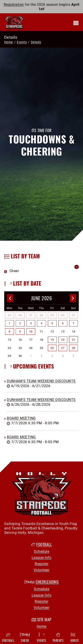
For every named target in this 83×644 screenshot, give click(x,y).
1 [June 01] (10, 323)
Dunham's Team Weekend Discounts (41, 381)
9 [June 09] (20, 331)
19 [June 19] (52, 340)
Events (41, 638)
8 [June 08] (10, 331)
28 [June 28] (74, 348)
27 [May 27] (31, 315)
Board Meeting (21, 418)
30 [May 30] (63, 315)
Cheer (25, 638)
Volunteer (42, 570)
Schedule (41, 551)
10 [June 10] (31, 331)
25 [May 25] (9, 315)
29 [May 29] (52, 315)
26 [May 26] (20, 315)
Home (9, 42)
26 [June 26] (52, 348)
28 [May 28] (41, 315)
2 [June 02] (20, 323)
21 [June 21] (74, 340)
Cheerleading (47, 582)
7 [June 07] (73, 323)
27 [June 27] (63, 348)
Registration (14, 4)
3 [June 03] (31, 323)
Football (44, 544)
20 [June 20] (63, 340)
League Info (42, 557)
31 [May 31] (74, 315)
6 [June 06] (63, 323)
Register (41, 564)
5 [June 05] (52, 323)
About (75, 638)
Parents (58, 638)
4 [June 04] (42, 323)
